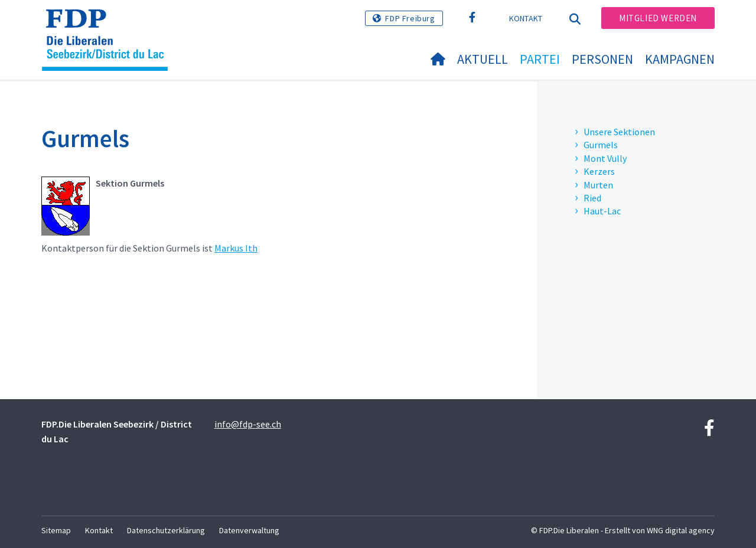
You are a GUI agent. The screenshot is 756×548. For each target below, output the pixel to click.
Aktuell (483, 59)
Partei (540, 59)
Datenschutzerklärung (166, 530)
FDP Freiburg (410, 18)
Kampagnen (680, 59)
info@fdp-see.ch (248, 424)
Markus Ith (236, 248)
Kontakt (526, 18)
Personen (602, 59)
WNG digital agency (681, 530)
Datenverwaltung (249, 530)
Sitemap (56, 530)
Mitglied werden (658, 18)
